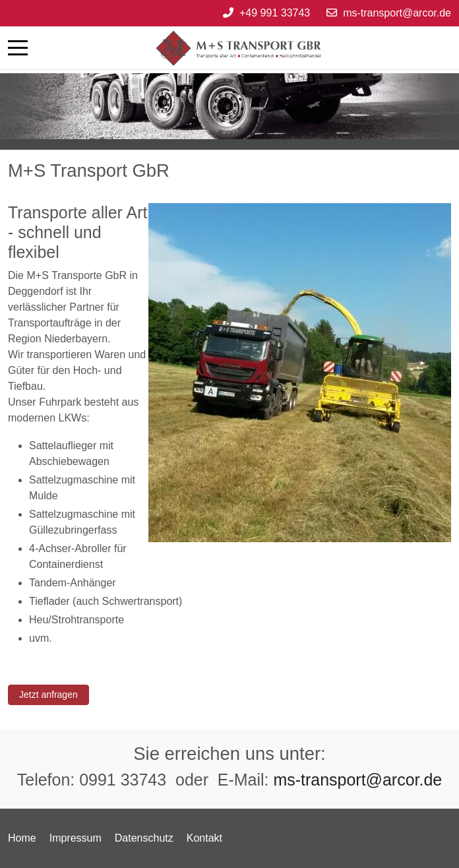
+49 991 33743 (275, 13)
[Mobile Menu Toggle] (18, 47)
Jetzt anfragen (48, 695)
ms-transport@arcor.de (397, 13)
